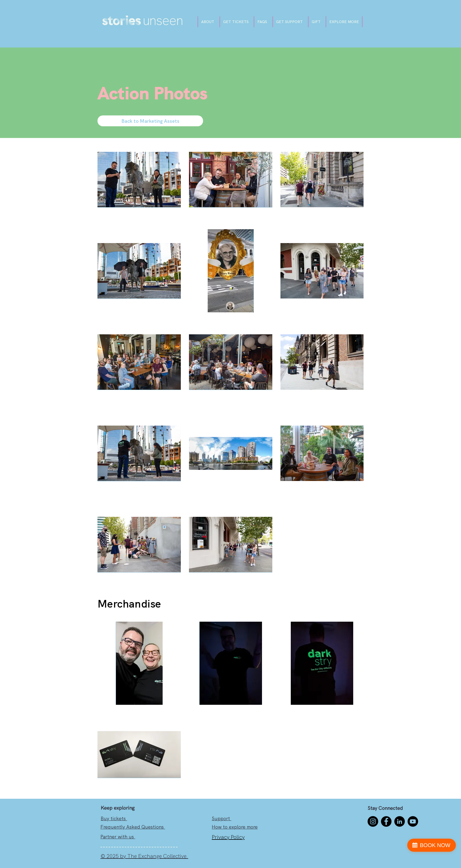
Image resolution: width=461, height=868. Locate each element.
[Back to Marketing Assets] (150, 121)
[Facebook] (386, 821)
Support (222, 818)
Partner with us (118, 837)
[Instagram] (373, 821)
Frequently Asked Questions (133, 827)
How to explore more (235, 827)
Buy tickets (114, 818)
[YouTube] (413, 821)
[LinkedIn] (400, 821)
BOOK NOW (435, 845)
